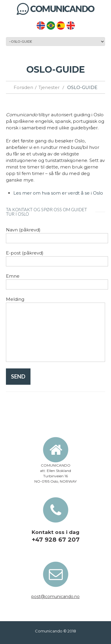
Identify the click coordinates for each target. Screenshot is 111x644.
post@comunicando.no (55, 597)
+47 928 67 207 (56, 540)
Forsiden (23, 87)
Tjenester (49, 87)
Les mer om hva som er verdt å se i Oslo (58, 193)
